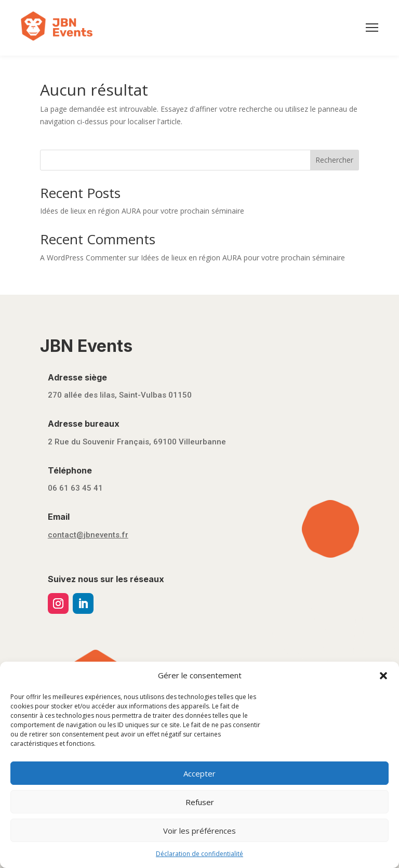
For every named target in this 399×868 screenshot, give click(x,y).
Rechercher (334, 160)
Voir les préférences (199, 831)
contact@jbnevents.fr (88, 535)
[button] (383, 676)
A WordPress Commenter (83, 258)
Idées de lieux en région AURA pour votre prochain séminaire (142, 211)
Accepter (199, 773)
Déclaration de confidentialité (199, 854)
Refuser (200, 802)
